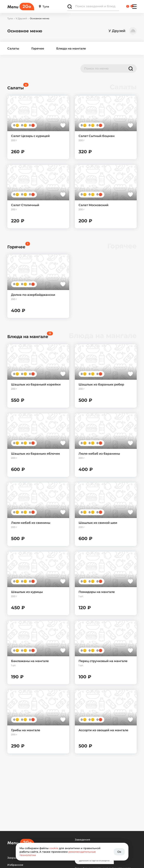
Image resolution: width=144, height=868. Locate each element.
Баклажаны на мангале (30, 661)
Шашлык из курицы (27, 592)
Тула (44, 7)
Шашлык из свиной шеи (98, 523)
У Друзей (21, 18)
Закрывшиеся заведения (25, 858)
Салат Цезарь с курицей (30, 136)
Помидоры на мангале (97, 592)
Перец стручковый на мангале (103, 661)
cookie (54, 848)
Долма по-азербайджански (33, 295)
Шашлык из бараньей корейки (36, 384)
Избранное (15, 865)
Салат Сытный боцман (97, 136)
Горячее (38, 48)
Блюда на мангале (71, 48)
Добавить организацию (94, 860)
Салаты (13, 48)
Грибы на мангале (26, 730)
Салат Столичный (25, 205)
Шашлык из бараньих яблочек (36, 454)
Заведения (82, 840)
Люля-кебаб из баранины (99, 454)
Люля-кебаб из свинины (31, 523)
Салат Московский (93, 205)
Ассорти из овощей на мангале (103, 730)
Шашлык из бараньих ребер (101, 384)
